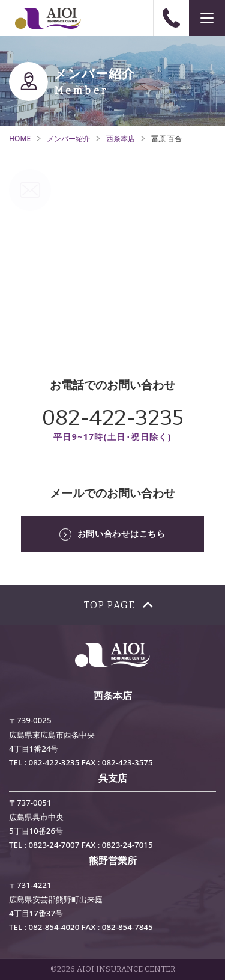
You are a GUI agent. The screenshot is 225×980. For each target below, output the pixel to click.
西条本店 (121, 139)
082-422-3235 (113, 418)
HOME (20, 139)
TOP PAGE (110, 605)
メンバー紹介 (68, 139)
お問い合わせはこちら (121, 534)
